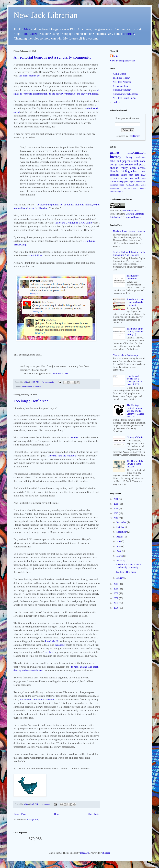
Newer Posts (20, 814)
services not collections (133, 178)
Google (114, 171)
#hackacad (130, 185)
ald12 (143, 185)
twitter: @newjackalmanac (126, 94)
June (119, 541)
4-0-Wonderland (121, 86)
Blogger (106, 853)
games (115, 152)
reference (114, 178)
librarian (128, 34)
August (120, 537)
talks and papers (120, 161)
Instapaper (60, 645)
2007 (116, 603)
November (122, 522)
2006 (116, 608)
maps (122, 185)
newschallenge (116, 191)
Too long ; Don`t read (31, 401)
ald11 (138, 185)
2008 (116, 598)
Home (57, 814)
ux (123, 191)
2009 (116, 593)
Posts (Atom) (33, 820)
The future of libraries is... (133, 277)
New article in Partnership (125, 355)
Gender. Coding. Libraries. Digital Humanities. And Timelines (129, 254)
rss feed (117, 102)
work (117, 211)
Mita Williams (130, 211)
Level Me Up (52, 641)
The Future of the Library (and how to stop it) (135, 332)
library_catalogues (129, 188)
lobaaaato (85, 853)
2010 (116, 589)
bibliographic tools (134, 171)
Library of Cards (135, 437)
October (121, 527)
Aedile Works (120, 74)
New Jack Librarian (46, 15)
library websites (135, 157)
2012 (116, 518)
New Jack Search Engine (125, 98)
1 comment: (46, 804)
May (119, 546)
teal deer (74, 437)
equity (124, 168)
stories (113, 182)
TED (143, 175)
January (120, 578)
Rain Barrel (29, 34)
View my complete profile (122, 61)
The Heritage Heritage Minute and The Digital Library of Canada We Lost (135, 411)
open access (27, 387)
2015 (116, 504)
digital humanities (138, 182)
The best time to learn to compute (129, 231)
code (143, 161)
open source (126, 165)
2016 (116, 499)
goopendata (114, 188)
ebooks (114, 168)
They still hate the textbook (62, 456)
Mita (27, 29)
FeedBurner (134, 136)
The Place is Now (121, 78)
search (135, 161)
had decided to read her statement (37, 699)
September (122, 532)
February (121, 561)
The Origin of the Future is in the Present (135, 464)
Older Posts (93, 814)
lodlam (143, 188)
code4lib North (35, 255)
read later (49, 652)
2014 (116, 509)
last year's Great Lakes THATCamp (73, 223)
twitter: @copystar (122, 90)
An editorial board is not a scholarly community (53, 57)
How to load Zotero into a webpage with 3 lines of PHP (134, 380)
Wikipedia (140, 165)
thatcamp (37, 387)
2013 (116, 513)
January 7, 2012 (61, 373)
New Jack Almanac (122, 82)
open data (134, 175)
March (120, 556)
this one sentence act (29, 76)
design (114, 165)
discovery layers (118, 175)
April (119, 551)
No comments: (48, 382)
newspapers (123, 182)
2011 (116, 584)
